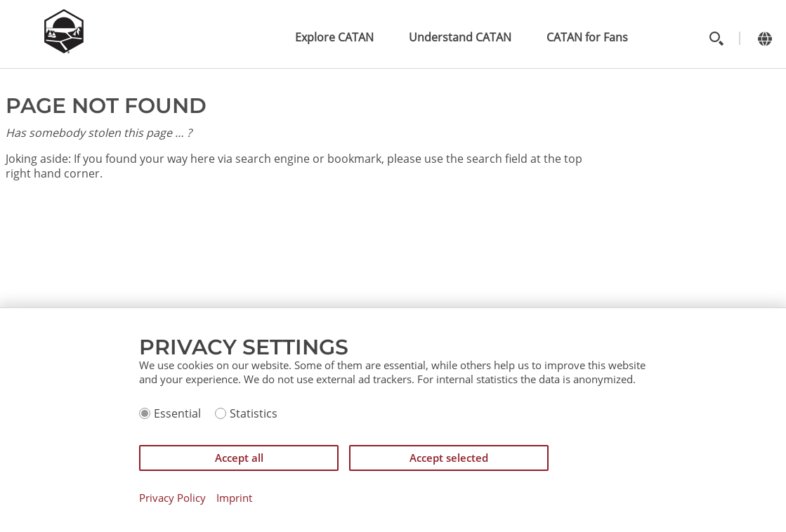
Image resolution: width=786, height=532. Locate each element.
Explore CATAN (334, 37)
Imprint (234, 498)
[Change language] (765, 38)
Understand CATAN (460, 37)
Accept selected (449, 458)
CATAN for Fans (587, 37)
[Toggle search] (716, 38)
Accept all (239, 458)
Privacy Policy (172, 498)
